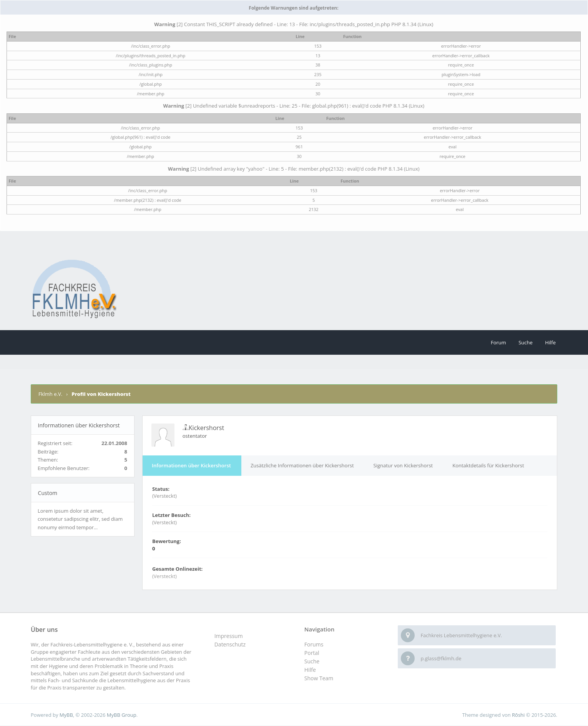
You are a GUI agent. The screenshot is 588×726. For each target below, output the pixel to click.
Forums (314, 644)
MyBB (66, 715)
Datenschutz (230, 644)
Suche (526, 342)
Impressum (229, 636)
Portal (312, 653)
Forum (498, 342)
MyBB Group (122, 715)
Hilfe (550, 342)
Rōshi (518, 715)
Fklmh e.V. (51, 394)
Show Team (319, 678)
